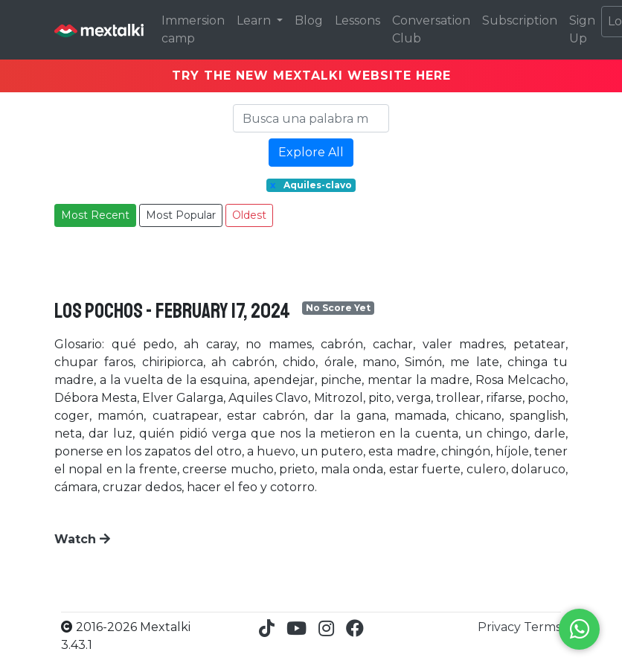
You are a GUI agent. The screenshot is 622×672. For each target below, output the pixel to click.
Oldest (249, 215)
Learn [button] (255, 20)
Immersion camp (193, 29)
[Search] (311, 118)
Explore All (311, 152)
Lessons (358, 20)
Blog (309, 20)
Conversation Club (431, 29)
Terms (542, 627)
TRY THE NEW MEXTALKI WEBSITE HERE (311, 76)
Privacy (501, 627)
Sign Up (582, 29)
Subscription (520, 20)
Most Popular (181, 215)
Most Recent (95, 215)
